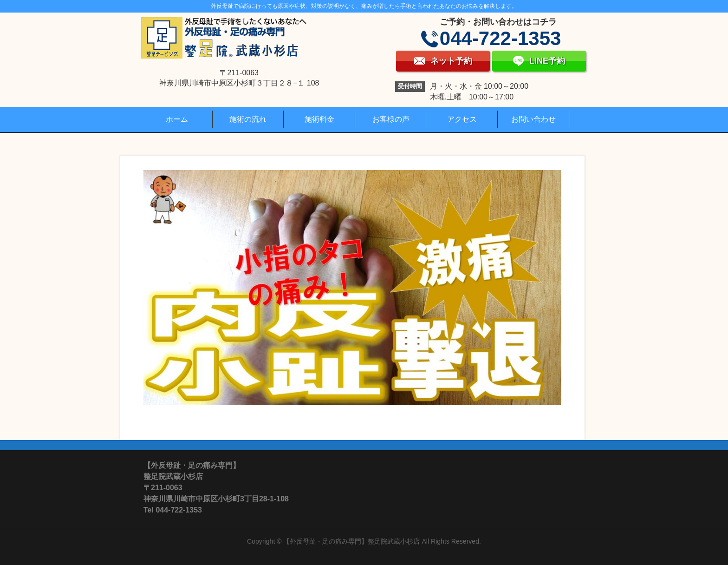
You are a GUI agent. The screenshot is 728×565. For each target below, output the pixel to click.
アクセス (462, 119)
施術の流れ (248, 119)
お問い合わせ (533, 119)
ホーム (177, 119)
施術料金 (319, 119)
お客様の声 (391, 119)
